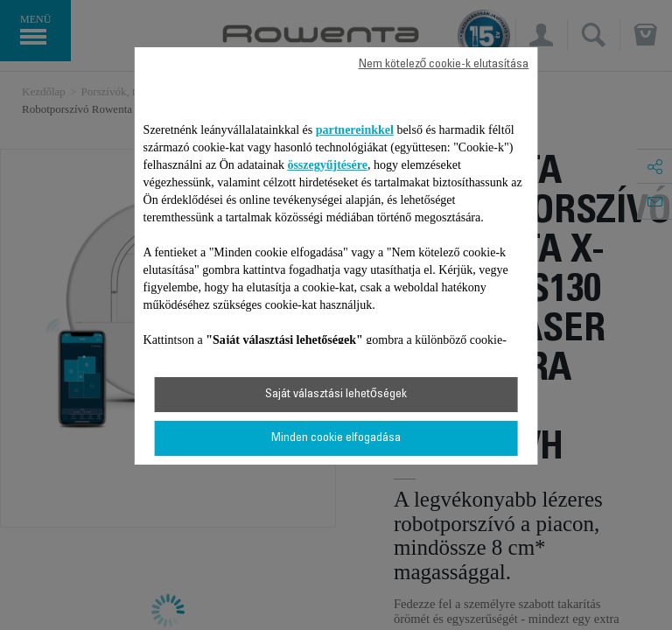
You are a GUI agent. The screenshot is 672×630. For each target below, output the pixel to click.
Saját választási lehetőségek (336, 395)
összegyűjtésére (327, 165)
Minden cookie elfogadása (336, 438)
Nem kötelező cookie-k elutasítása (444, 65)
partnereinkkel (355, 130)
